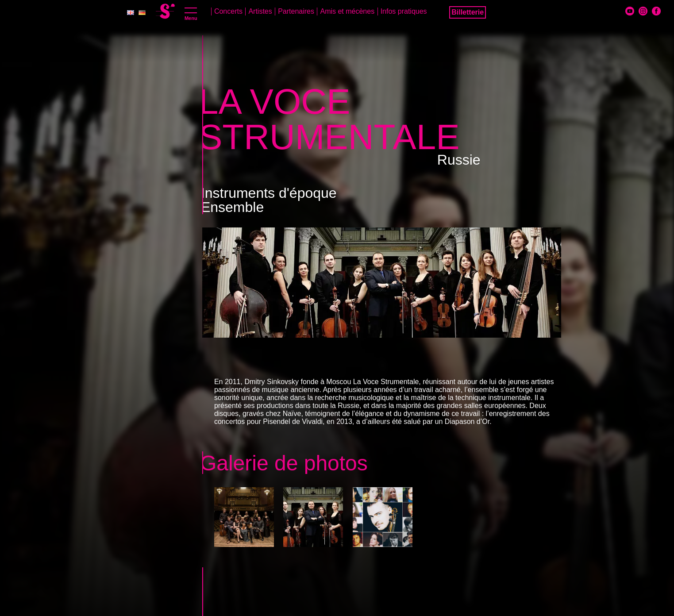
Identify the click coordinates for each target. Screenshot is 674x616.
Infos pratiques (404, 11)
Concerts (228, 11)
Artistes (260, 11)
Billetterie (468, 12)
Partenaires (296, 11)
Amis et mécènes (347, 11)
